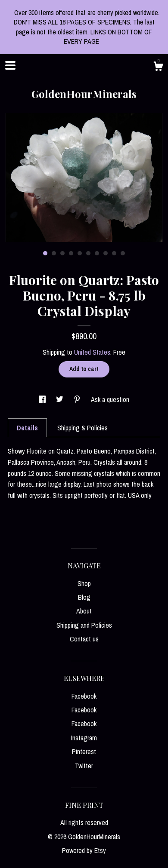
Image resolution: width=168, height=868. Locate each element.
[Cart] (158, 67)
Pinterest (84, 751)
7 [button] (97, 253)
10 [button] (123, 253)
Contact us (84, 639)
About (84, 611)
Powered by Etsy (84, 850)
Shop (84, 583)
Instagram (84, 738)
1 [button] (45, 253)
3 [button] (62, 253)
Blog (84, 597)
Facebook (84, 696)
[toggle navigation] (10, 65)
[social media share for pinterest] (78, 399)
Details (27, 428)
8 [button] (106, 253)
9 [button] (114, 253)
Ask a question (110, 399)
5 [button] (80, 253)
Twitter (84, 766)
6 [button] (88, 253)
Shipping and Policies (84, 625)
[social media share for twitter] (61, 399)
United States (92, 352)
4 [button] (71, 253)
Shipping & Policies (82, 428)
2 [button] (54, 253)
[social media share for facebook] (43, 399)
